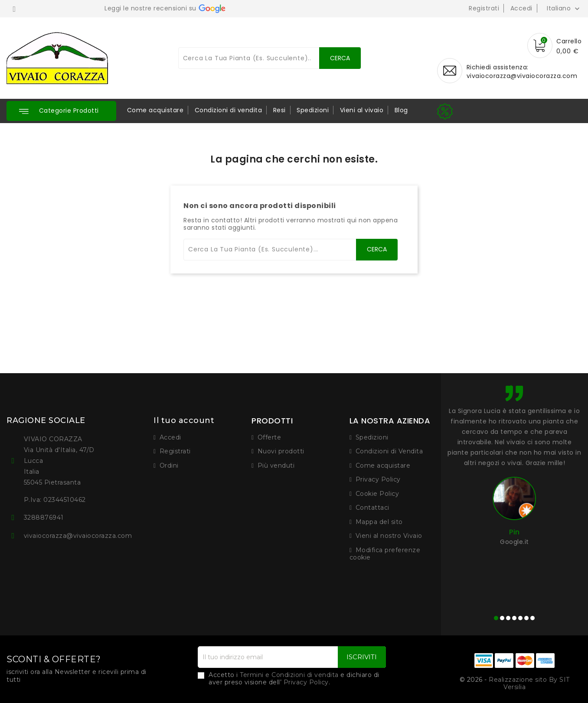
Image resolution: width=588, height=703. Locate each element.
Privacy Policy (378, 479)
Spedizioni (313, 110)
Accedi (521, 8)
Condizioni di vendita (229, 110)
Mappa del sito (379, 522)
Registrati (484, 8)
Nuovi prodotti (281, 451)
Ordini (169, 465)
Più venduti (276, 465)
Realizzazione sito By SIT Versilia (529, 683)
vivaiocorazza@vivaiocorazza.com (522, 76)
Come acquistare (155, 110)
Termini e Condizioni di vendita (289, 675)
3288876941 (44, 517)
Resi (279, 110)
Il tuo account (184, 420)
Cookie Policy (377, 494)
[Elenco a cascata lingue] (564, 8)
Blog (401, 110)
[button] (61, 111)
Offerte (269, 437)
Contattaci (372, 508)
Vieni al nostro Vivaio (389, 536)
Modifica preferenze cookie (385, 554)
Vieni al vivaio (362, 110)
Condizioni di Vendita (389, 451)
